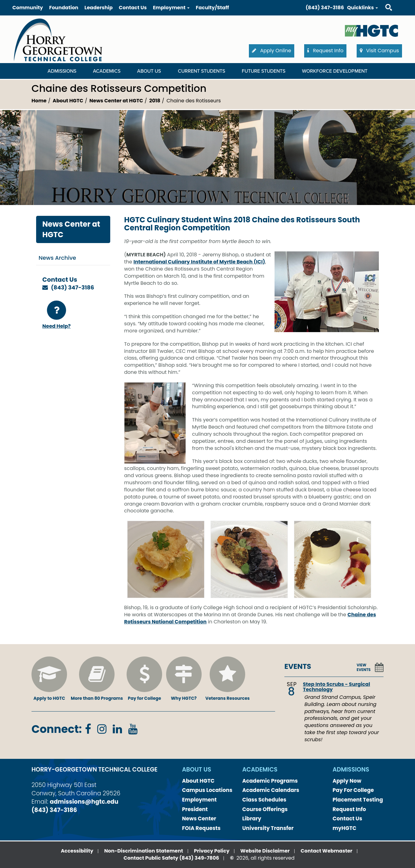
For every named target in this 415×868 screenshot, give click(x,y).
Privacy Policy (212, 851)
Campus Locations (207, 790)
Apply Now (347, 781)
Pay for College (144, 679)
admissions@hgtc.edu (84, 802)
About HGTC (68, 101)
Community (28, 8)
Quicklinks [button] (363, 8)
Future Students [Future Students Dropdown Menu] (264, 71)
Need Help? (57, 315)
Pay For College (353, 790)
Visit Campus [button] (379, 51)
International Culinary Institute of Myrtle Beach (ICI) (199, 262)
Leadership (99, 8)
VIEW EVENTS (364, 667)
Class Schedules (264, 800)
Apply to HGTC (49, 679)
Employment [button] (171, 8)
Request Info (349, 809)
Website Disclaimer (265, 851)
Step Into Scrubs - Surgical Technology (336, 687)
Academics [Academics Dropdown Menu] (107, 71)
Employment (199, 800)
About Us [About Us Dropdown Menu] (149, 71)
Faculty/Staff (212, 8)
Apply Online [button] (272, 51)
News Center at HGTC (116, 101)
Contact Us (133, 8)
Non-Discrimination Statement (143, 851)
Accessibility (77, 851)
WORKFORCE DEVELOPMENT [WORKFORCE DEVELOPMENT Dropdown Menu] (335, 71)
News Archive (57, 258)
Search (383, 1)
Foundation (64, 8)
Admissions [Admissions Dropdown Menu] (62, 71)
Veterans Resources (228, 679)
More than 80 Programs (97, 679)
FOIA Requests (201, 828)
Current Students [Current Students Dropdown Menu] (201, 71)
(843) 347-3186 (325, 8)
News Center (199, 819)
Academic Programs (270, 781)
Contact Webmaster (327, 851)
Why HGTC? (184, 679)
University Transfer (268, 828)
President (195, 809)
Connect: (57, 729)
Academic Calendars (271, 790)
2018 (155, 101)
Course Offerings (265, 809)
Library (252, 819)
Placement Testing (358, 800)
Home (39, 101)
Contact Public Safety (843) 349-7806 (171, 858)
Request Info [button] (325, 51)
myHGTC (344, 828)
